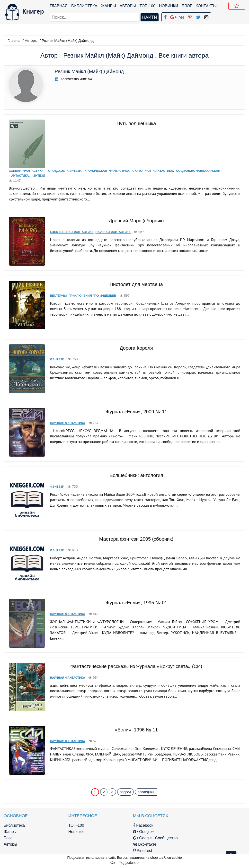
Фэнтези (38, 171)
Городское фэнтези (64, 166)
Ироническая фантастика (107, 166)
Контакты (206, 6)
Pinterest (131, 831)
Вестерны (54, 291)
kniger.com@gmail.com (212, 805)
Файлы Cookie (193, 818)
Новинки (169, 6)
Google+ (132, 812)
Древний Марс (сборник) (133, 216)
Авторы (128, 6)
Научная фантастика (108, 228)
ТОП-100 (147, 6)
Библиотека (84, 6)
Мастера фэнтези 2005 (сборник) (134, 532)
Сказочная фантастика (152, 166)
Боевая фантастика (26, 166)
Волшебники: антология (134, 468)
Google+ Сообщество (144, 818)
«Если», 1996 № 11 (134, 712)
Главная (59, 6)
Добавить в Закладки (238, 7)
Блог (187, 6)
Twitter (130, 837)
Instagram (133, 843)
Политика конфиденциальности (209, 812)
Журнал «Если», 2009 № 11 (134, 407)
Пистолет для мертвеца (134, 279)
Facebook (132, 805)
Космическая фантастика (67, 228)
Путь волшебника (134, 123)
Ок (113, 863)
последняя (146, 772)
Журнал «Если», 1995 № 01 (134, 596)
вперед (125, 772)
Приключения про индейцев (88, 291)
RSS (128, 850)
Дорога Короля (134, 343)
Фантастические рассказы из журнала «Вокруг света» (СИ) (133, 655)
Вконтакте (133, 824)
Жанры (109, 6)
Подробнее (129, 863)
